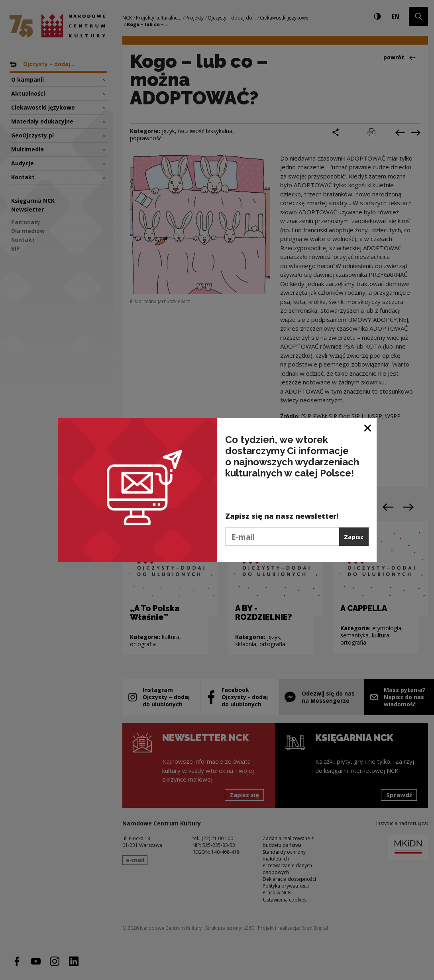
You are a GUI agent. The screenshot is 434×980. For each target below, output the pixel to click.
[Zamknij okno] (368, 427)
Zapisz (354, 537)
